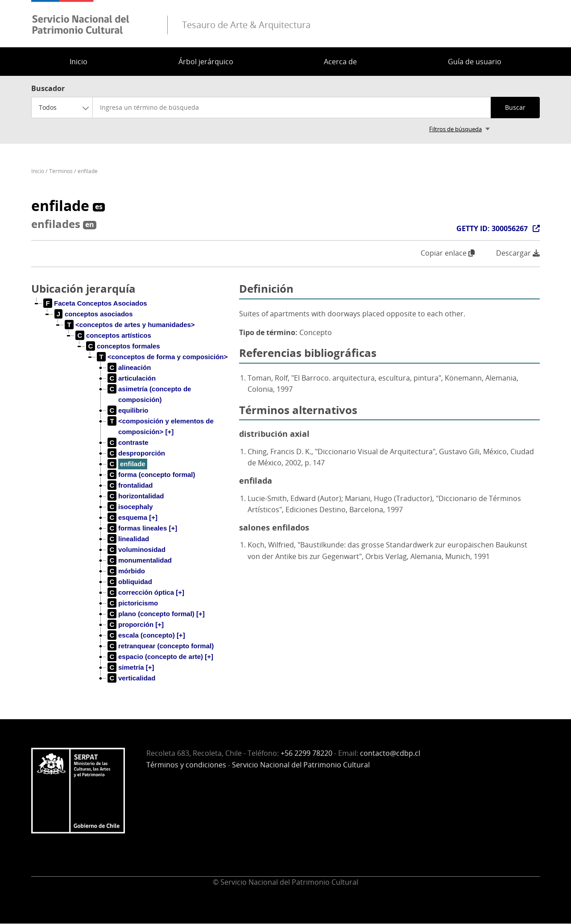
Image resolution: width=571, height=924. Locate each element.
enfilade (88, 171)
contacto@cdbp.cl (390, 753)
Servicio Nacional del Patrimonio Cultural (301, 765)
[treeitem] (95, 303)
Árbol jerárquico (206, 62)
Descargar (518, 253)
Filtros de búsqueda (455, 129)
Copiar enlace (448, 253)
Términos (61, 171)
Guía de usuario (475, 62)
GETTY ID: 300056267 (492, 228)
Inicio (79, 62)
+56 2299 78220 (306, 753)
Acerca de (340, 62)
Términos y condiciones (186, 765)
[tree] (132, 498)
